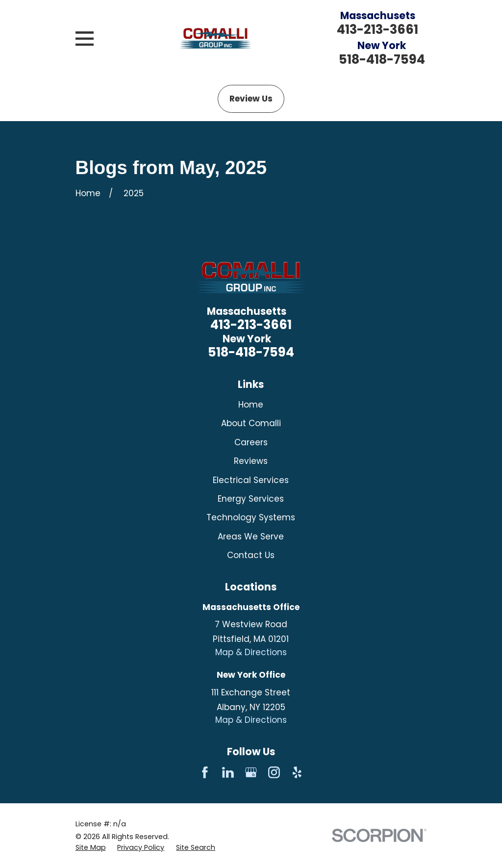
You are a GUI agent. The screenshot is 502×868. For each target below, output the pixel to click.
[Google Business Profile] (251, 772)
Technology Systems (251, 517)
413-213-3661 (377, 29)
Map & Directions (251, 652)
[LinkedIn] (228, 772)
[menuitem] (91, 848)
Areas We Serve (251, 536)
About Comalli (251, 423)
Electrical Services (251, 480)
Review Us (251, 99)
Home (251, 405)
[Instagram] (274, 772)
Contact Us (251, 555)
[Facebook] (205, 772)
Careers (251, 442)
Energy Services (251, 499)
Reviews (251, 461)
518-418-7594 (382, 59)
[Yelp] (297, 772)
